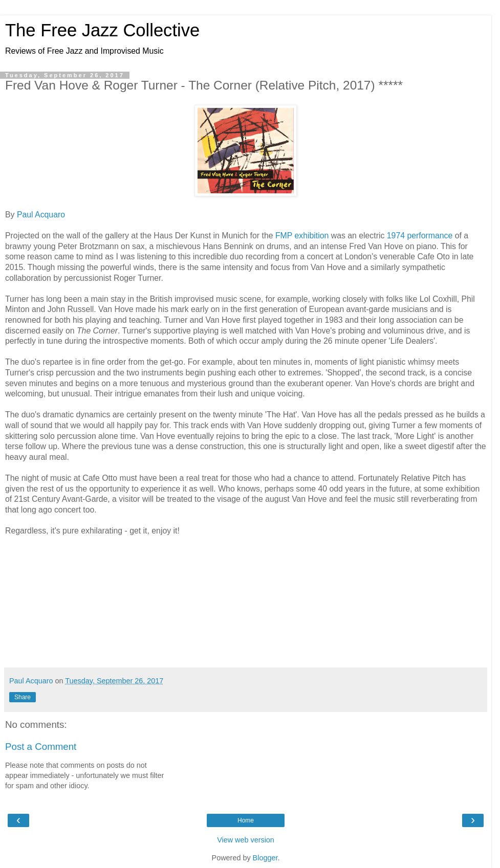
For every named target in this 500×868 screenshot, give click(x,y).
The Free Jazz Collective (102, 30)
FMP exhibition (302, 236)
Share (23, 697)
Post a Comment (41, 747)
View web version (246, 840)
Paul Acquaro (41, 215)
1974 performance (420, 236)
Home (246, 820)
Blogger (265, 858)
